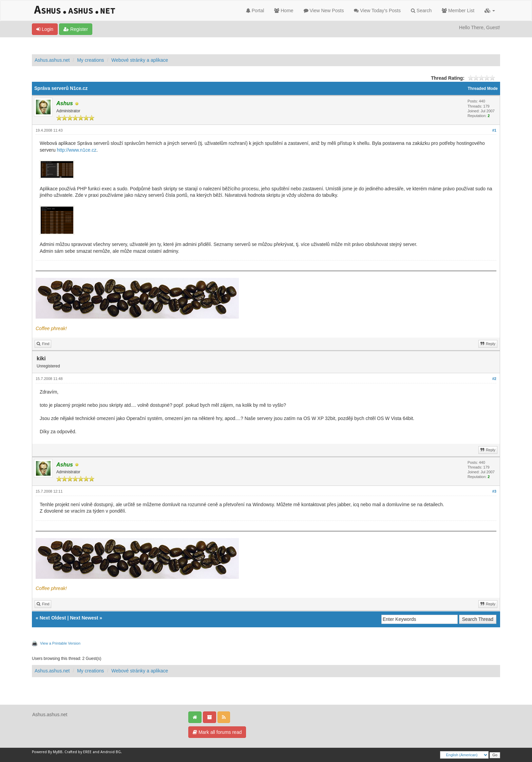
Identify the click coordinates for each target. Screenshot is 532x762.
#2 (494, 379)
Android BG (111, 752)
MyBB (58, 752)
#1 (494, 130)
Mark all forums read (217, 732)
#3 (494, 491)
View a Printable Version (60, 643)
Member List (458, 11)
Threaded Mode (483, 89)
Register (76, 29)
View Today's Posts (377, 11)
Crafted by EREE (78, 752)
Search (421, 11)
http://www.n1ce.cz (77, 150)
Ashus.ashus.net (52, 60)
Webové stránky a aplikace (140, 60)
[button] (490, 11)
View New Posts (324, 11)
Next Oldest (53, 618)
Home (284, 11)
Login (45, 29)
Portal (255, 11)
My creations (90, 60)
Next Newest (84, 618)
